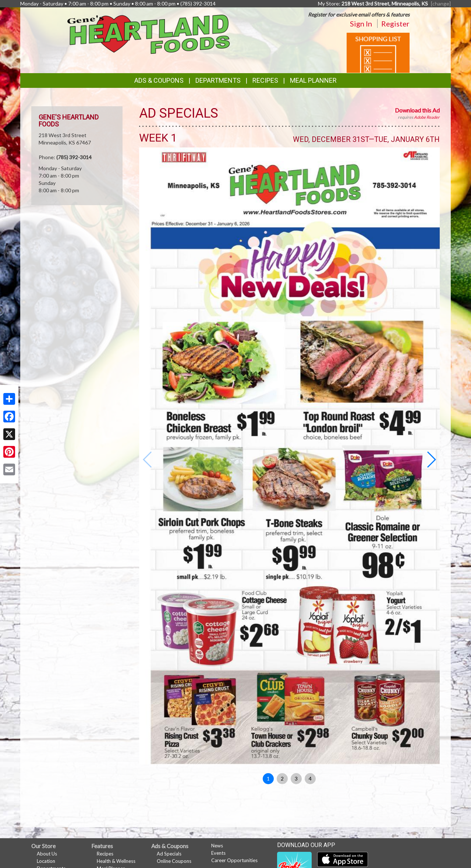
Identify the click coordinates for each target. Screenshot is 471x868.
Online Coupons (174, 861)
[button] (431, 460)
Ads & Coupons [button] (159, 80)
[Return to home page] (149, 34)
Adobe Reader (427, 117)
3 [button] (296, 778)
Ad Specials (169, 854)
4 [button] (310, 778)
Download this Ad (417, 110)
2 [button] (282, 778)
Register (395, 24)
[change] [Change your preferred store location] (441, 3)
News (217, 846)
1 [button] (268, 778)
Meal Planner (313, 80)
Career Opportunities (234, 860)
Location (46, 861)
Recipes (265, 80)
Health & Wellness (116, 861)
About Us (47, 854)
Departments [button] (218, 80)
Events (218, 853)
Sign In (361, 24)
